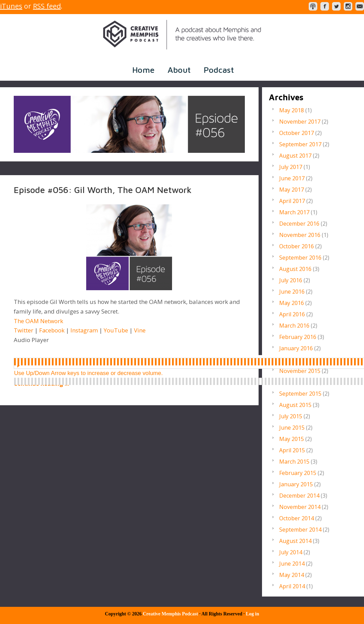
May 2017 (292, 190)
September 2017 (300, 144)
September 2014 (300, 530)
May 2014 (292, 575)
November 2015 (300, 371)
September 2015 (300, 394)
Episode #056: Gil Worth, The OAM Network (103, 190)
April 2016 (292, 314)
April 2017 (292, 201)
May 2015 (292, 439)
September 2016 (300, 258)
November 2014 (300, 507)
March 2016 (294, 326)
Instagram (85, 330)
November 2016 (300, 235)
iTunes (11, 6)
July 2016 (291, 280)
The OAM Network (39, 321)
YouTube (117, 330)
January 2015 (296, 484)
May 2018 (292, 110)
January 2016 (296, 348)
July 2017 (291, 167)
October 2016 (297, 246)
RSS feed (47, 6)
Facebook (52, 330)
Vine (141, 330)
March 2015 (294, 462)
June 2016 (292, 292)
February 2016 (298, 337)
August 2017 (295, 156)
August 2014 (295, 541)
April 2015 (292, 450)
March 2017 (294, 212)
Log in (253, 614)
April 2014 (292, 586)
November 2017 (300, 122)
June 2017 (292, 178)
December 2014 (299, 496)
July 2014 (291, 552)
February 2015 (298, 473)
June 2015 (292, 428)
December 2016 (299, 224)
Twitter (24, 330)
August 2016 (295, 269)
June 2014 (292, 564)
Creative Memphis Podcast (182, 35)
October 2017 (297, 133)
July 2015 (291, 416)
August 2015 (295, 405)
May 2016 (292, 303)
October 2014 (297, 518)
